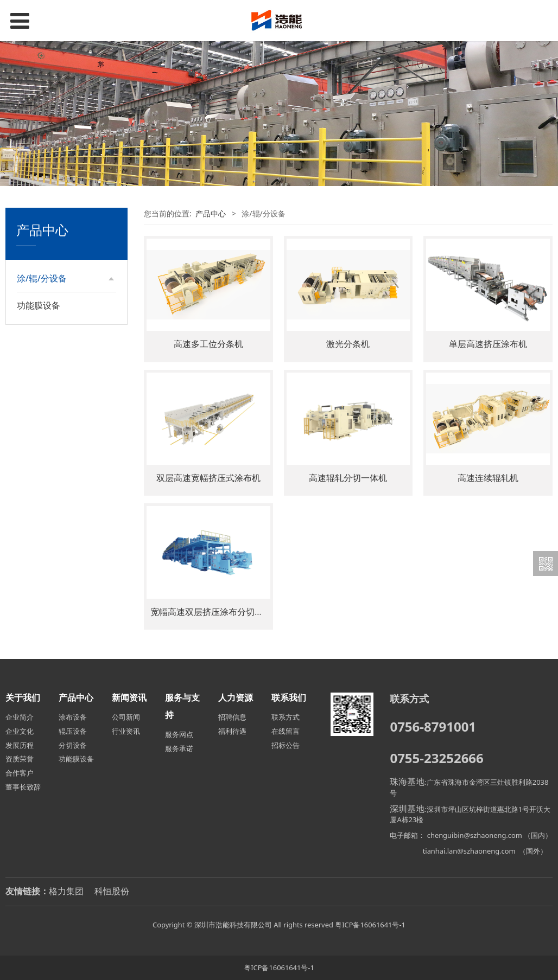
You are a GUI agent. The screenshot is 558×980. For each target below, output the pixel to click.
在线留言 (286, 731)
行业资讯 (126, 731)
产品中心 (211, 213)
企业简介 (20, 717)
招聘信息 (232, 717)
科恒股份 (112, 891)
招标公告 (286, 745)
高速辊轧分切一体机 (348, 478)
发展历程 (20, 745)
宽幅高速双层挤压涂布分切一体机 (215, 612)
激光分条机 (348, 344)
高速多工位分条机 (208, 344)
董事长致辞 (23, 787)
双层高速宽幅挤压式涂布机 (208, 478)
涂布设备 (43, 301)
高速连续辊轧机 (488, 478)
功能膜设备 (39, 367)
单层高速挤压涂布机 (488, 344)
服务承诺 (179, 748)
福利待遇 (232, 731)
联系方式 (286, 717)
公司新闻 (126, 717)
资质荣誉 (20, 759)
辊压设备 (43, 319)
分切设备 (43, 338)
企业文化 (20, 731)
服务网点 (179, 734)
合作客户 (20, 773)
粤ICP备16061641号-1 (370, 925)
